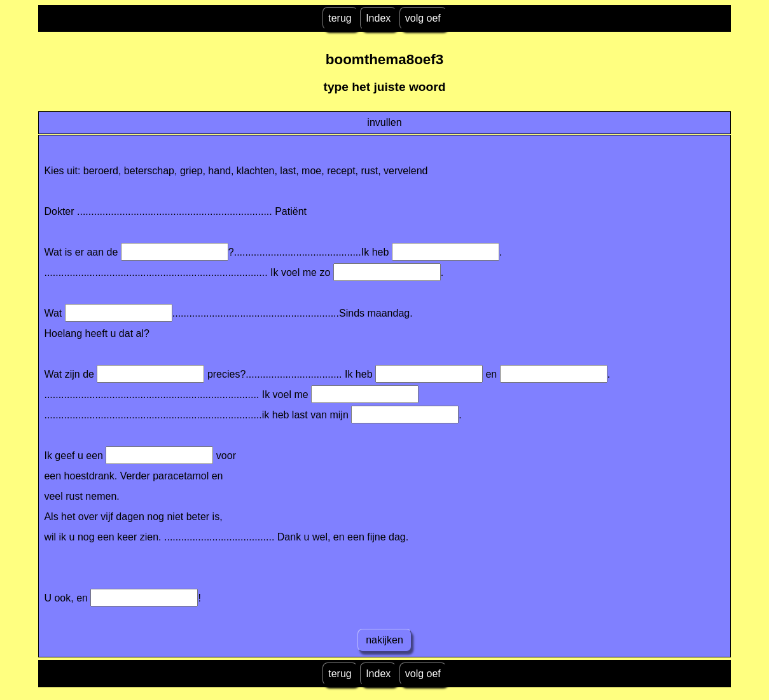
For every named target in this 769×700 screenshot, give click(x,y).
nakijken (385, 640)
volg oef (423, 18)
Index (378, 18)
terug (340, 18)
